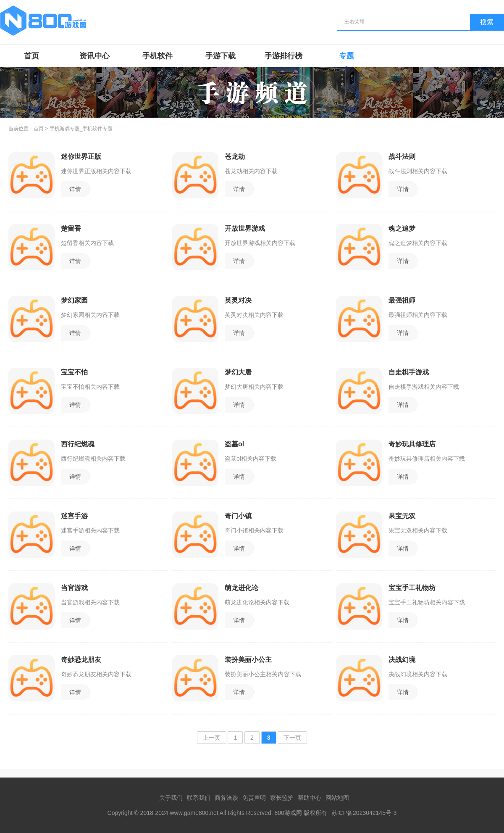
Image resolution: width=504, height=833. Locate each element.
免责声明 (254, 798)
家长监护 (282, 798)
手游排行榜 (283, 56)
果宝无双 (402, 516)
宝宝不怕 (74, 372)
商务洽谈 (226, 798)
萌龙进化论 (241, 588)
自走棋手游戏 (409, 372)
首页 (31, 56)
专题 (346, 56)
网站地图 (337, 798)
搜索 (487, 22)
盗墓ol (234, 444)
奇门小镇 (238, 516)
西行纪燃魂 (78, 444)
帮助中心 (310, 798)
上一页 (212, 738)
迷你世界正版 (81, 157)
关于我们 (171, 798)
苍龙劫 (235, 157)
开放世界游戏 (245, 228)
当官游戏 (74, 588)
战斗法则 (402, 157)
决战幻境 (402, 660)
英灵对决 (238, 300)
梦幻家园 (74, 300)
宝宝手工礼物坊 (412, 588)
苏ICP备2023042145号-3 (364, 813)
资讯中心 (94, 56)
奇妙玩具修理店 (412, 444)
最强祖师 (402, 300)
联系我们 (199, 798)
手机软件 (157, 56)
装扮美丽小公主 (248, 660)
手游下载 (220, 56)
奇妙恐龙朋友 (81, 660)
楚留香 (71, 228)
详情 (75, 189)
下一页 (292, 738)
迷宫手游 (74, 516)
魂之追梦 (402, 228)
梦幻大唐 (238, 372)
